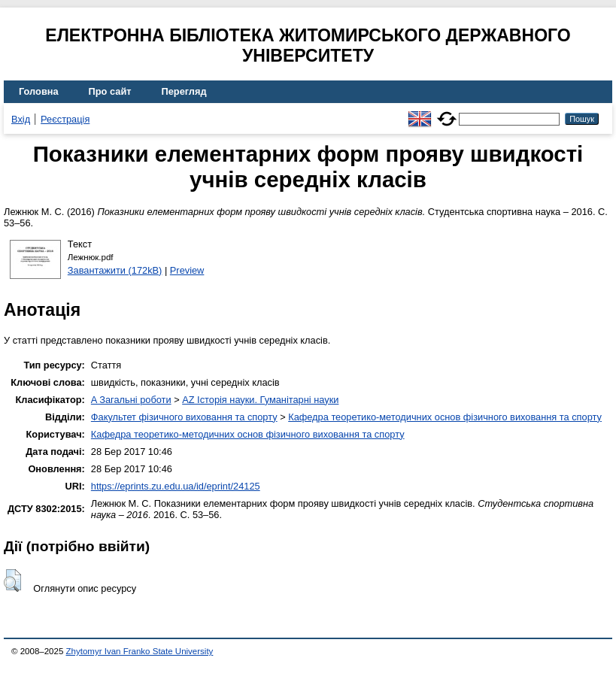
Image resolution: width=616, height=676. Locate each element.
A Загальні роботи (131, 400)
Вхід (21, 119)
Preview (187, 270)
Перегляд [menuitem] (184, 91)
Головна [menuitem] (39, 91)
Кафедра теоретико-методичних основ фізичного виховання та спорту (445, 417)
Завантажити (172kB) (115, 270)
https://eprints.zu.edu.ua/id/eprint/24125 (176, 486)
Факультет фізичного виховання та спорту (184, 417)
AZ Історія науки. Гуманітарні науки (260, 400)
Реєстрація (65, 119)
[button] (12, 581)
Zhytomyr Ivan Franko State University (140, 651)
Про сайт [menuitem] (110, 91)
